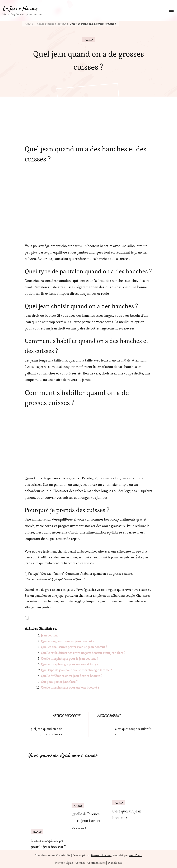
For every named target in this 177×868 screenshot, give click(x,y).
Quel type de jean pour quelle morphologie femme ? (76, 670)
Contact (80, 863)
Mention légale (64, 863)
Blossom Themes (101, 855)
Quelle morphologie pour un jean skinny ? (70, 664)
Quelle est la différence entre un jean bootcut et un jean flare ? (83, 653)
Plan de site (115, 863)
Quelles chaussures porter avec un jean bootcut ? (74, 647)
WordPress (135, 855)
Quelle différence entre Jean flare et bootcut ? (72, 676)
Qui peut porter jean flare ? (59, 682)
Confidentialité (97, 863)
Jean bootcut (49, 635)
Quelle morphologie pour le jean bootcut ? (69, 659)
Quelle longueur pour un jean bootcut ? (67, 641)
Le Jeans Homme (20, 8)
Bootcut (88, 40)
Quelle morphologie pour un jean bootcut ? (70, 687)
